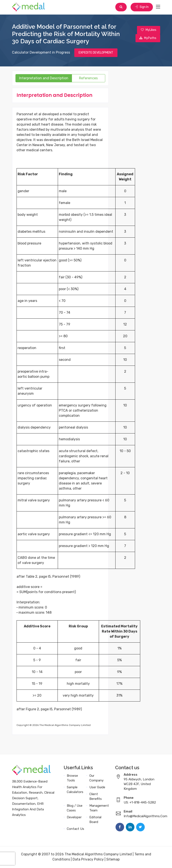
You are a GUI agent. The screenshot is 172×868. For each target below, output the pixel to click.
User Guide (97, 788)
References (88, 79)
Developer (74, 818)
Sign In (142, 7)
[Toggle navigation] (158, 7)
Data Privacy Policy (88, 860)
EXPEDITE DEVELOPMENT (96, 53)
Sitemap (113, 860)
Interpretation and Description (44, 79)
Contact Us (75, 829)
